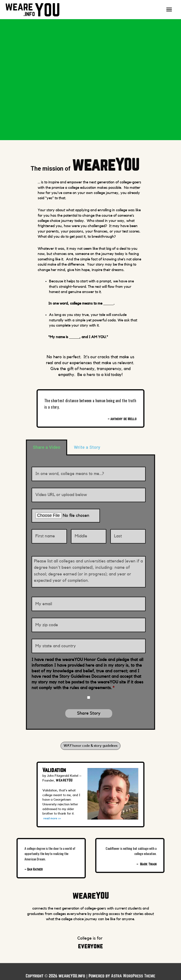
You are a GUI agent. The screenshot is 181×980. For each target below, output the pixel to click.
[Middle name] (89, 530)
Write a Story (87, 448)
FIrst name (41, 539)
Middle (77, 539)
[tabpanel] (90, 588)
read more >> (53, 810)
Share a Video (47, 448)
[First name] (49, 530)
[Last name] (128, 530)
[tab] (47, 448)
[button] (90, 736)
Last (114, 539)
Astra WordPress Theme (133, 967)
